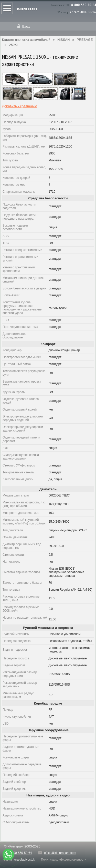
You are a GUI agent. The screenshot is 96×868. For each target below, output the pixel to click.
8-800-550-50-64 (84, 5)
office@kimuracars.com (60, 853)
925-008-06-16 (85, 12)
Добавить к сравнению (20, 106)
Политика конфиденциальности (64, 860)
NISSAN (63, 40)
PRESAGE (85, 40)
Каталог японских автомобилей (26, 40)
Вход (26, 26)
